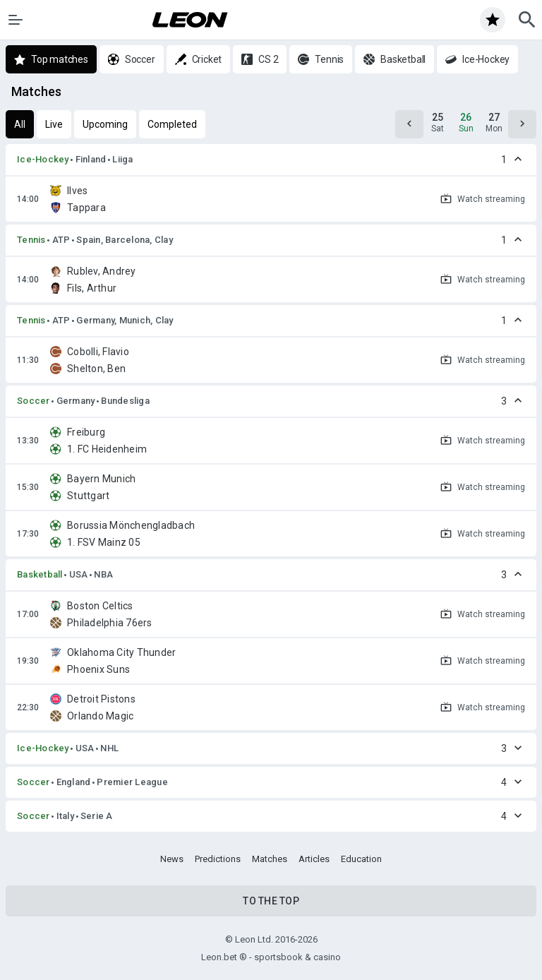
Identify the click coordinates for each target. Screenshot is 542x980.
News (172, 859)
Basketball (40, 574)
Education (361, 859)
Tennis (31, 240)
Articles (314, 859)
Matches (270, 859)
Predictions (218, 859)
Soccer (34, 401)
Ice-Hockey (43, 159)
